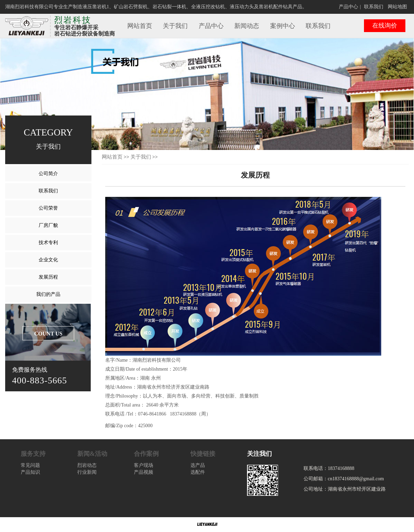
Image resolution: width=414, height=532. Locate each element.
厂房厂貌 (48, 225)
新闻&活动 (92, 454)
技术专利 (48, 243)
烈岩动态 (87, 465)
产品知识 (30, 472)
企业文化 (48, 260)
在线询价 (385, 26)
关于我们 (175, 26)
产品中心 (348, 7)
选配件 (198, 472)
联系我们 (374, 7)
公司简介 (48, 174)
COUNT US (48, 334)
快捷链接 (203, 454)
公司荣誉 (48, 208)
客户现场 (144, 465)
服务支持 (33, 454)
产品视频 (144, 472)
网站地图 (397, 7)
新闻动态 (247, 26)
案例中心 (283, 26)
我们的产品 (48, 294)
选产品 (198, 465)
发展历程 (48, 277)
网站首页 (140, 26)
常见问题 (30, 465)
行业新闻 (87, 472)
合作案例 (146, 454)
